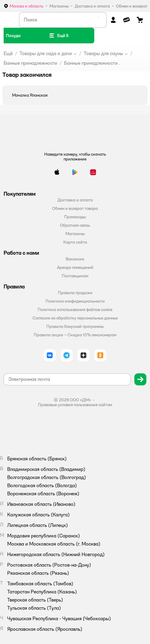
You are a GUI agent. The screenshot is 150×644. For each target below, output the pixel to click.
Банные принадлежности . (92, 63)
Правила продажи (75, 293)
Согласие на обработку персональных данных (75, 318)
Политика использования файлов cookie (75, 310)
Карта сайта (75, 242)
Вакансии (75, 259)
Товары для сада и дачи (46, 53)
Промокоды (75, 217)
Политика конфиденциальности (75, 301)
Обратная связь (75, 225)
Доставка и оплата (75, 200)
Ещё (8, 53)
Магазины (75, 234)
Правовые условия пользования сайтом (75, 405)
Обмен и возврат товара (75, 208)
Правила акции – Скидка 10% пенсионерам (75, 335)
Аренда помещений (75, 267)
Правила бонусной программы (75, 326)
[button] (59, 36)
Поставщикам (75, 276)
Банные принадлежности (30, 63)
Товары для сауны (103, 53)
